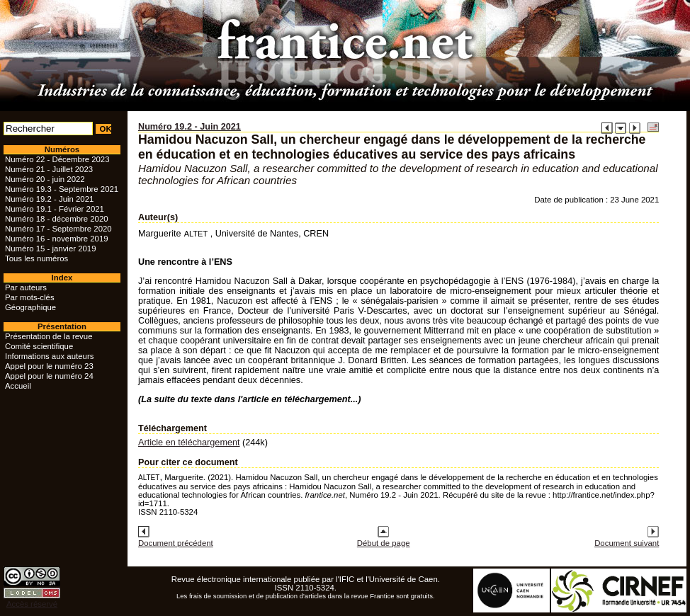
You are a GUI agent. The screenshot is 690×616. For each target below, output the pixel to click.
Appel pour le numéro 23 (49, 366)
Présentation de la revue (49, 336)
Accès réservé (32, 604)
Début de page (384, 539)
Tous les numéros (36, 258)
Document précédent (176, 539)
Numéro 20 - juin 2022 (45, 179)
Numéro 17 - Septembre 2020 (58, 229)
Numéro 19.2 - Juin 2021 (49, 199)
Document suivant (627, 539)
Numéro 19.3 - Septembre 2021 (62, 189)
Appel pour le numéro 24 (49, 376)
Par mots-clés (30, 297)
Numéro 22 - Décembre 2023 (57, 159)
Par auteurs (26, 287)
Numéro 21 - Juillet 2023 (49, 169)
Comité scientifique (39, 346)
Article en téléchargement (189, 443)
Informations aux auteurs (49, 356)
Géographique (30, 307)
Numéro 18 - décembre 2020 (57, 219)
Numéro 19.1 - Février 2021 (55, 209)
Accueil (18, 386)
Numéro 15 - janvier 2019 (51, 249)
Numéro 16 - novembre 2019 (57, 239)
